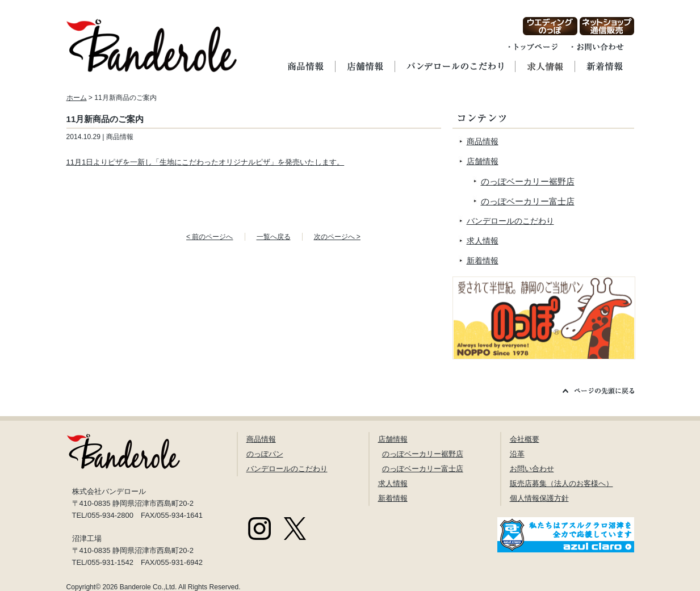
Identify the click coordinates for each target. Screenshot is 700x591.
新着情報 (483, 261)
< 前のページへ (209, 237)
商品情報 (483, 141)
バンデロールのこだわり (510, 221)
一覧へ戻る (274, 237)
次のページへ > (337, 237)
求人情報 (483, 241)
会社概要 (525, 439)
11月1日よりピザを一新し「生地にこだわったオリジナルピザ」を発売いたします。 (206, 162)
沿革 (517, 454)
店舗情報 (483, 161)
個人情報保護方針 (539, 498)
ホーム (77, 98)
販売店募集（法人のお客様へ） (561, 483)
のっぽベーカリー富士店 (528, 201)
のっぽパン (265, 454)
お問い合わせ (532, 469)
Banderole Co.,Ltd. (148, 587)
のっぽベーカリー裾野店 (528, 181)
